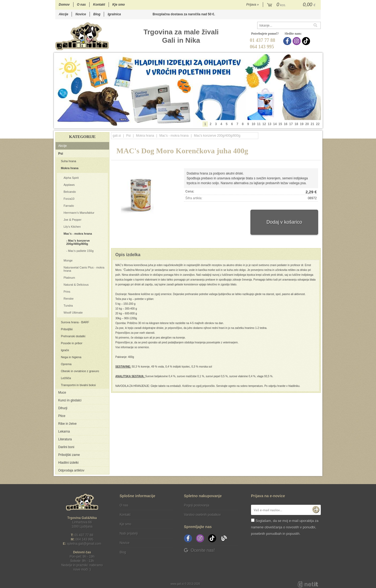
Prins (67, 292)
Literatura (65, 439)
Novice (81, 14)
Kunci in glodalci (70, 400)
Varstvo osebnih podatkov (202, 515)
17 (291, 124)
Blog (97, 14)
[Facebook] (288, 41)
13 (269, 124)
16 (285, 124)
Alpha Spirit (71, 178)
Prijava (252, 5)
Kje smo (119, 5)
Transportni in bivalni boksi (78, 385)
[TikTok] (307, 41)
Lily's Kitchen (72, 227)
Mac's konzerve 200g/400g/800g (78, 242)
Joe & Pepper (73, 220)
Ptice (62, 416)
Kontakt (99, 5)
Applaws (69, 185)
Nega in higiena (71, 357)
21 (312, 124)
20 (307, 124)
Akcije (63, 14)
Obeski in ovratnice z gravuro (80, 371)
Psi (61, 154)
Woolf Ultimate (73, 313)
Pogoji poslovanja (197, 505)
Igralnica (114, 14)
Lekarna (64, 431)
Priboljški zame (69, 455)
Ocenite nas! (199, 550)
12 (264, 124)
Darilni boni (66, 447)
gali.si (117, 136)
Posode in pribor (72, 343)
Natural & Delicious (76, 285)
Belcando (70, 192)
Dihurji (63, 408)
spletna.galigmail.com (84, 544)
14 (275, 124)
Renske (69, 299)
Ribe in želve (67, 424)
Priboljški (67, 329)
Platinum (69, 278)
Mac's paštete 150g (81, 251)
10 (253, 124)
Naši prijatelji (129, 533)
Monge (68, 260)
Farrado (69, 206)
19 (302, 124)
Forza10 (69, 199)
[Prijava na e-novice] (316, 510)
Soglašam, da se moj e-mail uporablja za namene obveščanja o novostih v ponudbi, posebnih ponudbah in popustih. (285, 527)
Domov (64, 5)
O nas (81, 5)
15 (280, 124)
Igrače (65, 350)
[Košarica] (292, 5)
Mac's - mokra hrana (78, 234)
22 (318, 124)
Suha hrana (69, 161)
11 (259, 124)
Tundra (68, 306)
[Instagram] (297, 41)
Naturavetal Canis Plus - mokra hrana (84, 269)
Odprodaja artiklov (71, 470)
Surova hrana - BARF (75, 322)
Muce (62, 393)
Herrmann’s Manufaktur (79, 213)
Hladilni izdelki (68, 463)
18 (296, 124)
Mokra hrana (70, 168)
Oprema (66, 364)
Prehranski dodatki (73, 336)
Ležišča (66, 378)
